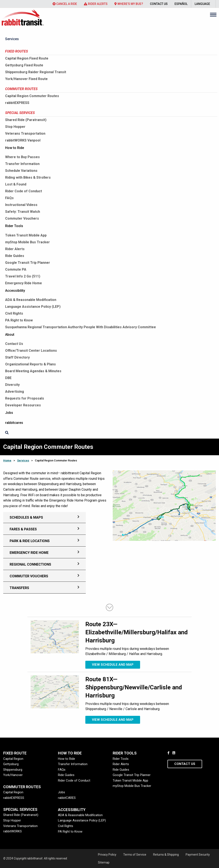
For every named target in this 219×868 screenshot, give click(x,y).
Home (7, 460)
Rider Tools (14, 226)
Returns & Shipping (166, 855)
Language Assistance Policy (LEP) (33, 307)
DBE (8, 378)
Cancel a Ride (65, 4)
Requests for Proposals (25, 398)
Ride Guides (15, 256)
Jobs (9, 413)
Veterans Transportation (25, 133)
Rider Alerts (96, 4)
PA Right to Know (19, 320)
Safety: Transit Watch (23, 212)
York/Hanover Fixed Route (26, 79)
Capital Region (13, 759)
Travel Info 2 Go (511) (23, 276)
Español (181, 4)
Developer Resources (23, 405)
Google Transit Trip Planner (28, 263)
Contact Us (159, 4)
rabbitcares (14, 423)
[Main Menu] (213, 15)
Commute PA (16, 269)
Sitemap (104, 862)
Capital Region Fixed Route (27, 58)
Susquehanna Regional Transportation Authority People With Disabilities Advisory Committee (81, 327)
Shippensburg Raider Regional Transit (36, 72)
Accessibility (15, 291)
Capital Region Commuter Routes (32, 96)
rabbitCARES (67, 798)
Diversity (12, 385)
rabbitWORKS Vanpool (23, 140)
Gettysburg (11, 764)
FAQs (9, 198)
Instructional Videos (21, 205)
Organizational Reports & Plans (30, 364)
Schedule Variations (21, 171)
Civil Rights (14, 313)
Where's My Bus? (129, 4)
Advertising (15, 392)
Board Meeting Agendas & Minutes (33, 371)
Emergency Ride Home (24, 283)
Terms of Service (135, 855)
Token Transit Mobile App (26, 235)
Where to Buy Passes (22, 157)
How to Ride (15, 148)
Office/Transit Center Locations (31, 351)
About (10, 335)
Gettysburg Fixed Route (24, 65)
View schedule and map (113, 665)
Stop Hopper (15, 127)
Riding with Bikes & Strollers (28, 177)
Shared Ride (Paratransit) (26, 120)
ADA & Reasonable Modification (31, 300)
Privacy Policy (107, 855)
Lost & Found (16, 184)
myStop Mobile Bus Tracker (27, 242)
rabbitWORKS (13, 831)
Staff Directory (17, 357)
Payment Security (198, 855)
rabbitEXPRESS (17, 103)
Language (202, 4)
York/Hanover (13, 775)
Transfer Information (22, 164)
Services (12, 39)
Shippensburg (13, 770)
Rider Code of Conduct (24, 191)
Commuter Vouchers (22, 218)
